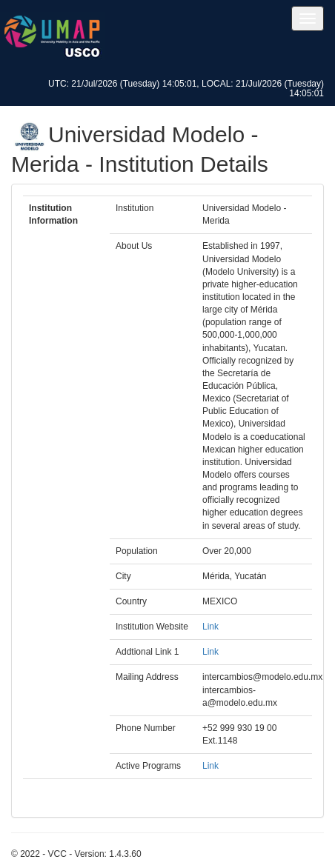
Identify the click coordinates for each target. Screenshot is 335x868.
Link (210, 627)
